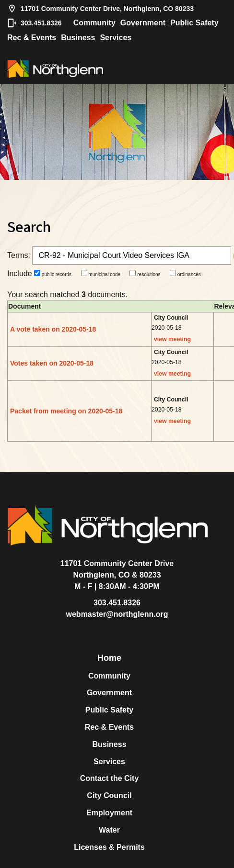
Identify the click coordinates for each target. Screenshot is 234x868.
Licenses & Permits (109, 847)
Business (78, 38)
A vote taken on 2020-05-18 (53, 329)
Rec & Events (32, 38)
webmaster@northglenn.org (117, 614)
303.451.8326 (35, 23)
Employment (109, 813)
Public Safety (194, 23)
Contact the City (110, 778)
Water (109, 830)
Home (109, 658)
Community (94, 23)
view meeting (172, 339)
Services (116, 38)
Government (143, 23)
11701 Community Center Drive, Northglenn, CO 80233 (100, 9)
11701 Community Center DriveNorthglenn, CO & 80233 (117, 569)
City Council (109, 796)
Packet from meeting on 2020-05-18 (66, 411)
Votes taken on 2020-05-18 (52, 363)
